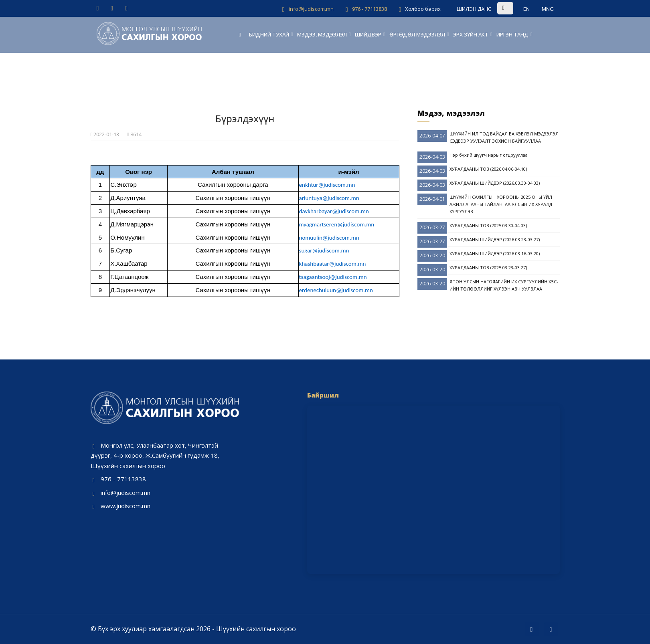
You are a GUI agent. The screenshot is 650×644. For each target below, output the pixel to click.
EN (526, 9)
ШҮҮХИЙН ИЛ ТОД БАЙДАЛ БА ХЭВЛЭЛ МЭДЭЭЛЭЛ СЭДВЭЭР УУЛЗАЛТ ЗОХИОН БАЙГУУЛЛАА (504, 137)
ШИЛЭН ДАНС (474, 9)
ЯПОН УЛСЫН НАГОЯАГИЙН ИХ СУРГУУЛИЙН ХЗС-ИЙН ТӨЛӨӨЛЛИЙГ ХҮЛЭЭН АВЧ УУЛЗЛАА (504, 285)
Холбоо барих (423, 9)
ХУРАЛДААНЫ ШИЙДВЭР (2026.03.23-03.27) (495, 239)
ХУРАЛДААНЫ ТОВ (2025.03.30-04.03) (488, 225)
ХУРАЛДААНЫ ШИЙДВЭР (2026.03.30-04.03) (495, 183)
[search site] (516, 8)
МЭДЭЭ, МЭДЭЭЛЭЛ (322, 34)
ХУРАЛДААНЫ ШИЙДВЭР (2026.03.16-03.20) (495, 253)
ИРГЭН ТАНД (512, 34)
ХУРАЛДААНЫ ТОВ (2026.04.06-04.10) (488, 169)
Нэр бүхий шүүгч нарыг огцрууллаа (489, 155)
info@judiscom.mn (126, 493)
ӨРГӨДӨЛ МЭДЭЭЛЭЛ (417, 34)
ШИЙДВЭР (368, 34)
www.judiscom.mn (126, 506)
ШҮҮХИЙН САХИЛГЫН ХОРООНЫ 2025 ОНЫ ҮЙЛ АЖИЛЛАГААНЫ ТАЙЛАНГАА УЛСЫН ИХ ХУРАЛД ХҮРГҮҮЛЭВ (501, 204)
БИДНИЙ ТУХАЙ (269, 34)
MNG (548, 9)
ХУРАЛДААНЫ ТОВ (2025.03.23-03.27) (488, 267)
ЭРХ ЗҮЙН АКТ (471, 34)
